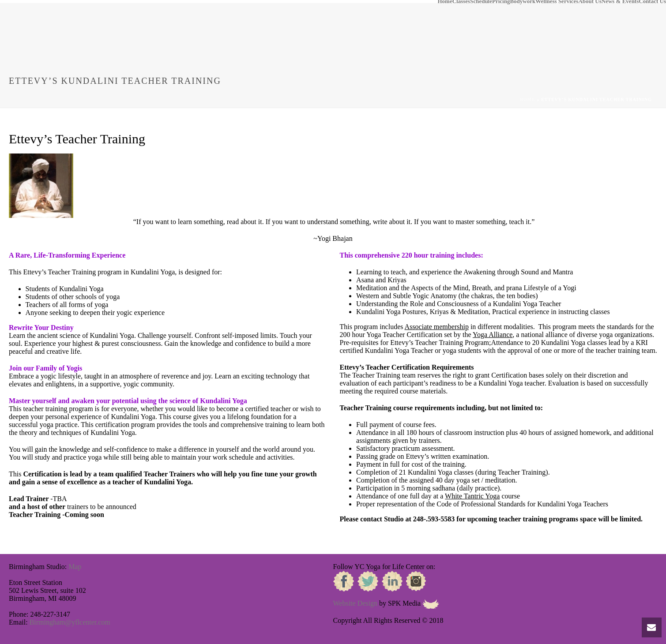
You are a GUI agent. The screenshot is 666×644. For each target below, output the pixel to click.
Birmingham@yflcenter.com (70, 622)
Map (75, 567)
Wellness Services (557, 2)
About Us (590, 2)
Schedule (481, 2)
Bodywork (523, 2)
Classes (461, 2)
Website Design (355, 603)
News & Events (620, 2)
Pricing (501, 2)
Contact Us (652, 2)
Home (445, 2)
